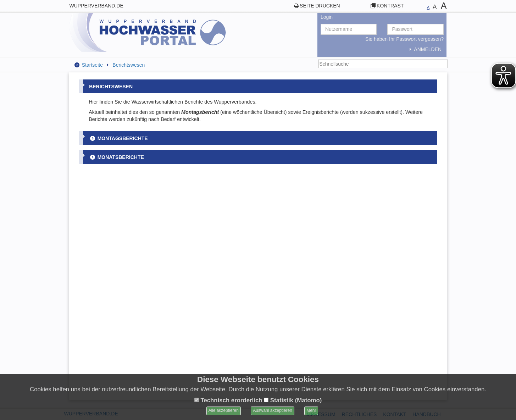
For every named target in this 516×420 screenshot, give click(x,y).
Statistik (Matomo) (293, 400)
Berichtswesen (129, 65)
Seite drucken (320, 6)
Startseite (92, 65)
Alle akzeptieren (224, 410)
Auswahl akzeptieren (273, 410)
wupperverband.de (96, 6)
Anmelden (424, 49)
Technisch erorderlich (228, 400)
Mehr (311, 410)
